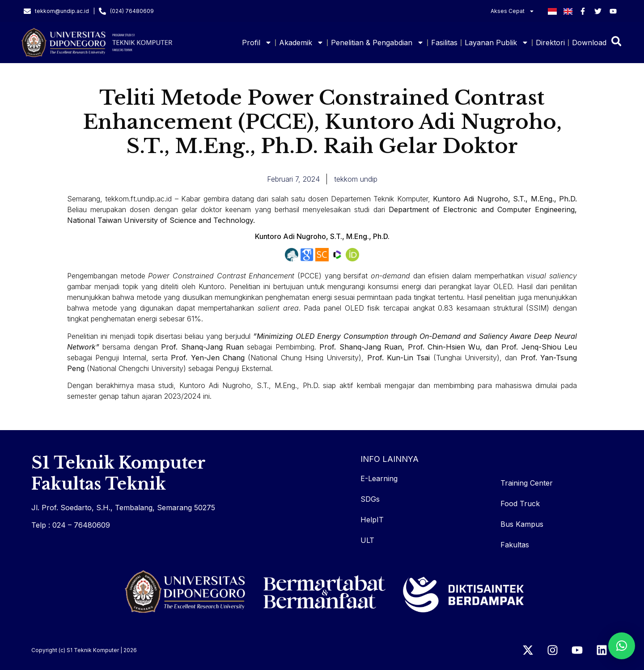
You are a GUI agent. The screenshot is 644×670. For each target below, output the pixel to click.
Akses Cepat (513, 11)
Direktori (550, 43)
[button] (622, 646)
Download (589, 43)
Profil (257, 43)
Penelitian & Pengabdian (377, 43)
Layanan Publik (497, 43)
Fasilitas (444, 43)
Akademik (301, 43)
